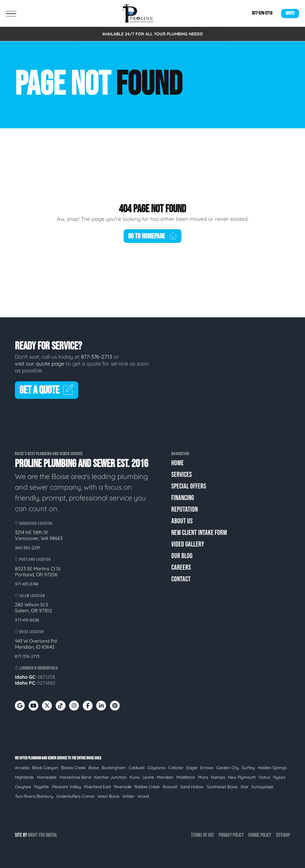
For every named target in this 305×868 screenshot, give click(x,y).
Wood (143, 796)
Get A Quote (47, 390)
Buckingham (114, 768)
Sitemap (283, 835)
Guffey (248, 768)
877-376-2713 (262, 13)
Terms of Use (203, 835)
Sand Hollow (192, 787)
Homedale (47, 777)
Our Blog (182, 556)
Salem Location (30, 596)
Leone (148, 777)
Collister (176, 768)
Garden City (228, 768)
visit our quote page (40, 364)
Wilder (129, 796)
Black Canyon (45, 768)
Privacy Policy (231, 835)
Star (245, 787)
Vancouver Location (34, 523)
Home (178, 463)
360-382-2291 (28, 548)
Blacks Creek (73, 768)
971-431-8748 (27, 584)
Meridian (165, 777)
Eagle (192, 768)
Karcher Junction (110, 777)
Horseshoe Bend (75, 777)
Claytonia (156, 768)
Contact (181, 579)
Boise (94, 768)
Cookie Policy (260, 835)
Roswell (170, 787)
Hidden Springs (272, 768)
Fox (42, 835)
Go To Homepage (152, 236)
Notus (264, 777)
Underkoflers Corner (76, 796)
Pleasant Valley (66, 787)
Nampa (218, 777)
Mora (203, 777)
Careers (181, 568)
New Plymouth (242, 777)
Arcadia (22, 768)
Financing (183, 498)
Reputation (185, 509)
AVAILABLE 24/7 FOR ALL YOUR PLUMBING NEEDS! (153, 34)
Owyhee (23, 787)
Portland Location (33, 559)
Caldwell (137, 768)
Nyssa (279, 777)
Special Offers (189, 486)
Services (182, 475)
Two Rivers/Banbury (34, 796)
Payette (41, 787)
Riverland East (98, 787)
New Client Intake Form (199, 533)
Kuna (134, 777)
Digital (51, 835)
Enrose (207, 768)
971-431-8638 (27, 620)
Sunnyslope (262, 787)
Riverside (123, 787)
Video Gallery (188, 544)
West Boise (109, 796)
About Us (182, 521)
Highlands (24, 777)
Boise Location (29, 632)
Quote (290, 13)
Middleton (186, 777)
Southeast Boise (222, 787)
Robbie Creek (147, 787)
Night (33, 835)
